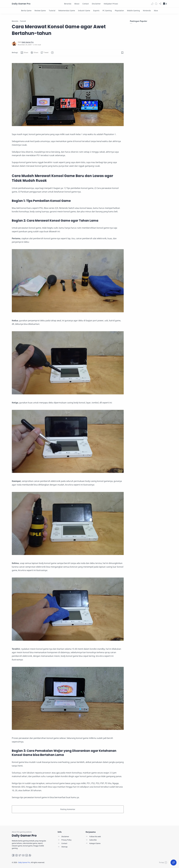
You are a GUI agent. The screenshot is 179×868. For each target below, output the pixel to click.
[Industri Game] (84, 11)
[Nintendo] (147, 11)
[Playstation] (119, 11)
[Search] (156, 4)
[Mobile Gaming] (133, 11)
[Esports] (96, 11)
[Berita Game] (26, 11)
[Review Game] (40, 11)
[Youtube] (23, 855)
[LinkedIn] (27, 855)
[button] (152, 4)
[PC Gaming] (107, 11)
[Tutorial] (52, 11)
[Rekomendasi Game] (67, 11)
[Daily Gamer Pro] (28, 42)
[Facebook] (13, 855)
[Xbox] (156, 11)
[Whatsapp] (30, 855)
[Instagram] (17, 855)
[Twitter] (20, 855)
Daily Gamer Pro (21, 4)
